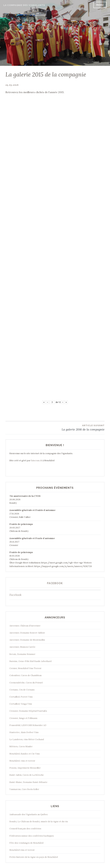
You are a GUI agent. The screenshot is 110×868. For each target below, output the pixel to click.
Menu (100, 5)
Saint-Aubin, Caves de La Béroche (27, 775)
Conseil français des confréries (25, 829)
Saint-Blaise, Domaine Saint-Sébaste (28, 782)
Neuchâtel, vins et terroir (22, 761)
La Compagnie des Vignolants (24, 5)
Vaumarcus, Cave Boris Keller (24, 789)
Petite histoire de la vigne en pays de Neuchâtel (34, 857)
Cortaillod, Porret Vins (21, 697)
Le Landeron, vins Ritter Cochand (27, 739)
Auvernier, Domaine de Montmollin (27, 640)
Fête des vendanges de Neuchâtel (26, 843)
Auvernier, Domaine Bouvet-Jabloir (27, 633)
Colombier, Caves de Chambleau (25, 675)
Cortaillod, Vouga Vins (21, 704)
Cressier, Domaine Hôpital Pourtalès (28, 711)
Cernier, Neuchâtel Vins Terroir (25, 668)
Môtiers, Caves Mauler (21, 746)
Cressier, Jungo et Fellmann (23, 718)
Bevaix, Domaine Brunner (22, 654)
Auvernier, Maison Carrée (22, 647)
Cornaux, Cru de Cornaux (22, 690)
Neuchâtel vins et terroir (22, 850)
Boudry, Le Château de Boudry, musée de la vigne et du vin (39, 822)
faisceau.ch (36, 460)
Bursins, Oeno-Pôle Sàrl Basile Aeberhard (30, 661)
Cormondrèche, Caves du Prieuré (26, 683)
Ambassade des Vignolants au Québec (29, 814)
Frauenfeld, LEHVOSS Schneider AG (28, 725)
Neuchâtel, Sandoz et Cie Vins (25, 754)
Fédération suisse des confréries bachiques (32, 836)
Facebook (55, 583)
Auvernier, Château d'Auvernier (25, 626)
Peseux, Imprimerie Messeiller (25, 768)
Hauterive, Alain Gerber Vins (24, 732)
